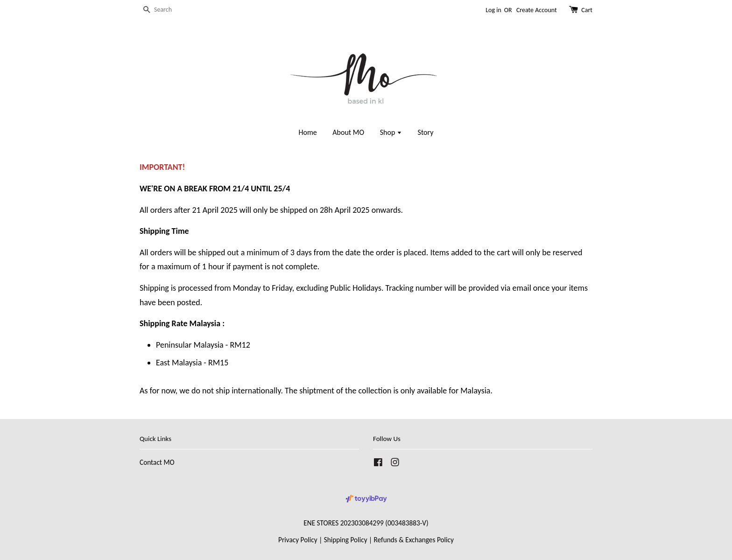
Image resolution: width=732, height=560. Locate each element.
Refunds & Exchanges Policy (414, 540)
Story (426, 132)
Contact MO (157, 462)
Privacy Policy (298, 540)
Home (308, 132)
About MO (348, 132)
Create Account (537, 10)
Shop (391, 132)
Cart (587, 10)
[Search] (168, 10)
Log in (493, 10)
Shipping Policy (346, 540)
